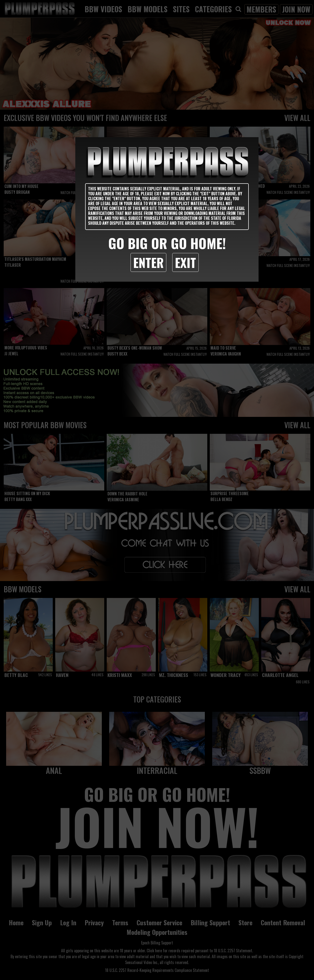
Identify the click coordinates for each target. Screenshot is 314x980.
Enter (148, 262)
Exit (185, 262)
